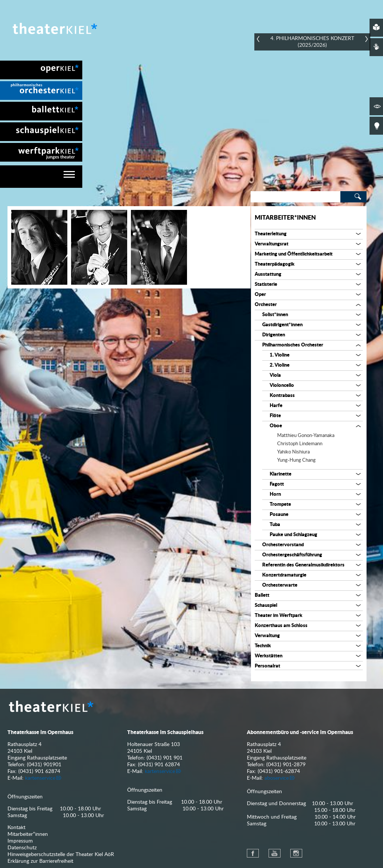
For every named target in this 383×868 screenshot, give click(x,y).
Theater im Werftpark (278, 616)
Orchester (266, 305)
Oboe (276, 426)
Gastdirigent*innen (282, 325)
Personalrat (267, 666)
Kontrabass (282, 396)
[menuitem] (41, 70)
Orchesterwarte (280, 585)
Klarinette (281, 474)
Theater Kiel (54, 28)
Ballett (262, 595)
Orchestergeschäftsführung (292, 555)
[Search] (295, 197)
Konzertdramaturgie (284, 575)
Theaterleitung (271, 234)
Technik (263, 646)
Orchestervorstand (283, 545)
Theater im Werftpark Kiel (41, 152)
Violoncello (282, 386)
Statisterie (266, 285)
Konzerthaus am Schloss (281, 626)
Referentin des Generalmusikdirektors (303, 565)
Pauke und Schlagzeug (293, 535)
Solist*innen (275, 315)
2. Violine (280, 365)
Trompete (280, 505)
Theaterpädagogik (275, 264)
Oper (260, 295)
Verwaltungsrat (272, 244)
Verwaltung (267, 636)
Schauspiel (266, 606)
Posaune (279, 515)
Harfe (276, 406)
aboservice (277, 778)
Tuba (275, 525)
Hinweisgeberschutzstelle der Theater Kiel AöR (61, 855)
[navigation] (41, 177)
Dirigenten (274, 335)
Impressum (20, 841)
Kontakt (16, 828)
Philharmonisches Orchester (293, 345)
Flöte (275, 416)
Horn (275, 494)
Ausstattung (268, 274)
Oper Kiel (41, 70)
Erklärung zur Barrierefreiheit (40, 861)
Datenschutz (22, 848)
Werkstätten (269, 656)
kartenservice (40, 778)
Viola (275, 375)
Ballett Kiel (41, 111)
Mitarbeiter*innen (285, 218)
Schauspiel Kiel (41, 132)
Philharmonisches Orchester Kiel (41, 91)
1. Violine (280, 355)
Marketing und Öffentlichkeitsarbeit (294, 254)
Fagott (277, 484)
